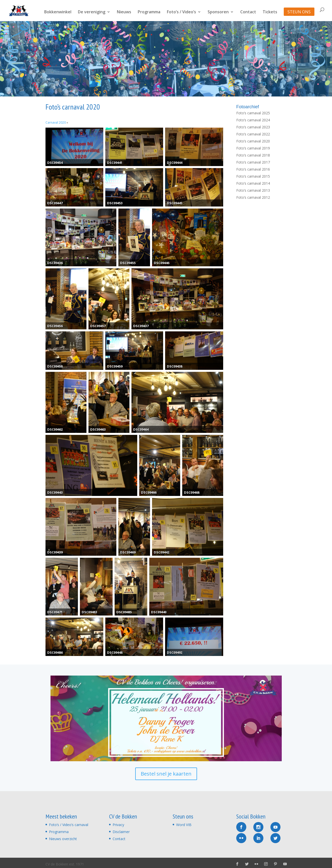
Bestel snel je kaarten (166, 774)
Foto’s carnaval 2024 (253, 120)
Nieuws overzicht (63, 839)
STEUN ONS (299, 12)
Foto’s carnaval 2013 (253, 190)
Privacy (118, 825)
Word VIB (184, 825)
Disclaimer (121, 832)
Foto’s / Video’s (181, 12)
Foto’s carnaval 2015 (253, 176)
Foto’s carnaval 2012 (253, 197)
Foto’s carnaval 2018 (253, 155)
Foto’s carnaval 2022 (253, 134)
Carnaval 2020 (56, 122)
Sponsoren (218, 12)
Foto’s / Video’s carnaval (69, 825)
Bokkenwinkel (58, 12)
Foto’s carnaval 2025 (253, 113)
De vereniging (92, 12)
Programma (149, 12)
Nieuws (124, 12)
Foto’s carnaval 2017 (253, 162)
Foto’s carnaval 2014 (253, 183)
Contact (248, 12)
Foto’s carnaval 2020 (253, 141)
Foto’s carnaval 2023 (253, 127)
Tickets (270, 12)
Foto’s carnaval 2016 (253, 169)
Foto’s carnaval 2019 (253, 148)
